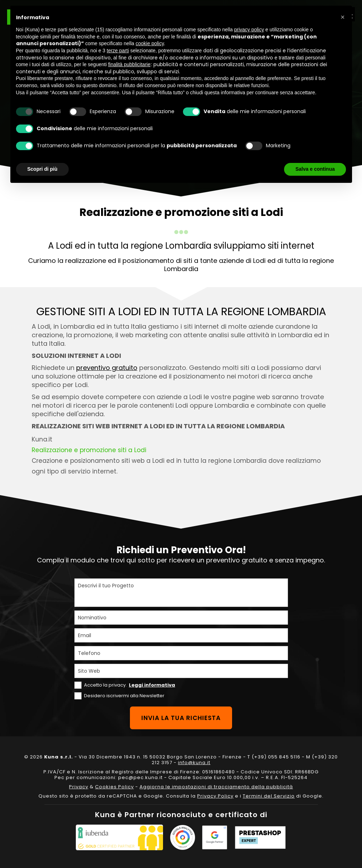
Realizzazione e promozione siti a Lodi (89, 450)
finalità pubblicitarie (129, 64)
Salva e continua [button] (315, 169)
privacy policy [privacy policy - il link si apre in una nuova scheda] (249, 30)
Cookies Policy (114, 787)
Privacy (79, 787)
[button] (343, 17)
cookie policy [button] (150, 43)
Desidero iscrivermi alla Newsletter (124, 696)
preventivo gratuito (107, 368)
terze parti (118, 51)
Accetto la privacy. (130, 685)
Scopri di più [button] (43, 169)
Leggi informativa (152, 685)
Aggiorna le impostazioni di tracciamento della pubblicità (216, 787)
